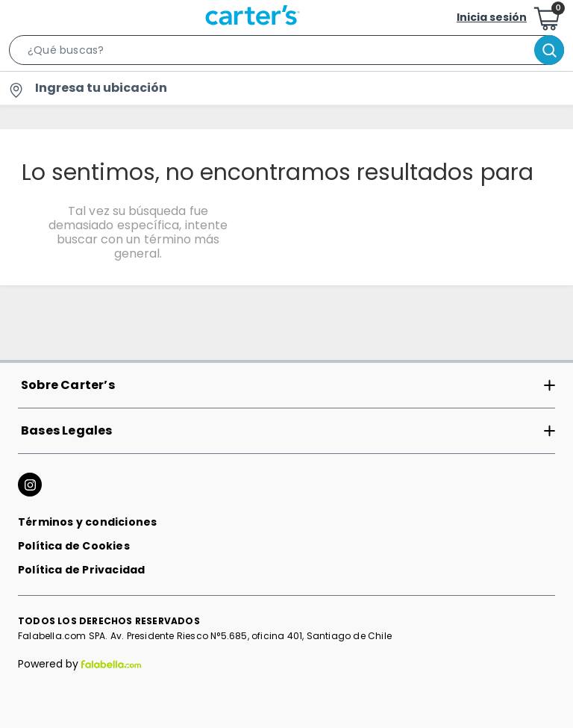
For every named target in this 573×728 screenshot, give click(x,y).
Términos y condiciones (87, 522)
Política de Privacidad (81, 570)
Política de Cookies (74, 546)
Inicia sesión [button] (492, 17)
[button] (286, 53)
